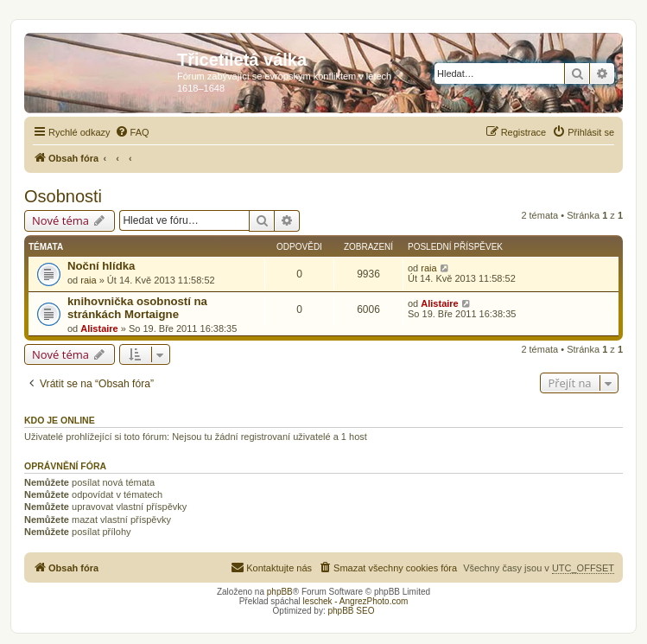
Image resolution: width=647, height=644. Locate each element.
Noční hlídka (101, 266)
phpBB (280, 592)
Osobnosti (63, 196)
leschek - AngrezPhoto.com (356, 601)
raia (88, 280)
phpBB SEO (352, 611)
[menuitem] (132, 132)
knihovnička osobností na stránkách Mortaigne (137, 308)
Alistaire (99, 328)
